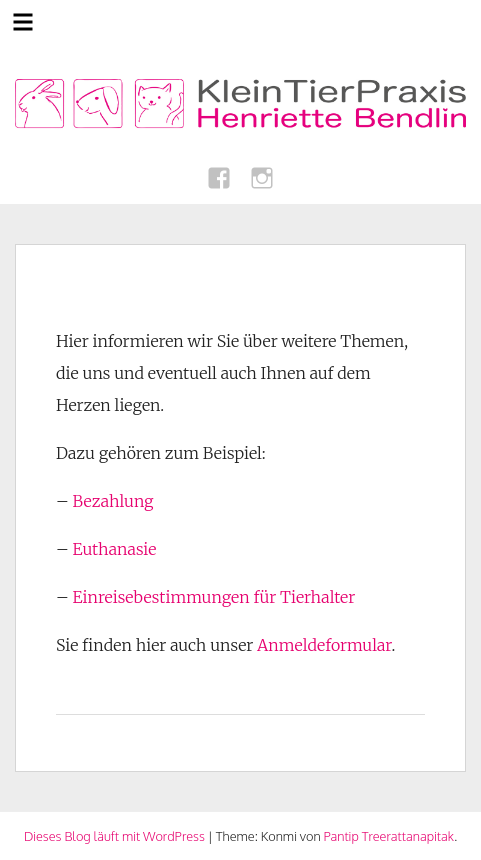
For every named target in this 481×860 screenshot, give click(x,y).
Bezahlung (113, 501)
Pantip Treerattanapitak (389, 836)
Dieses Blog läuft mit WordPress (114, 836)
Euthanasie (115, 549)
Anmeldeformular (324, 645)
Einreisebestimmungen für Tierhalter (214, 597)
